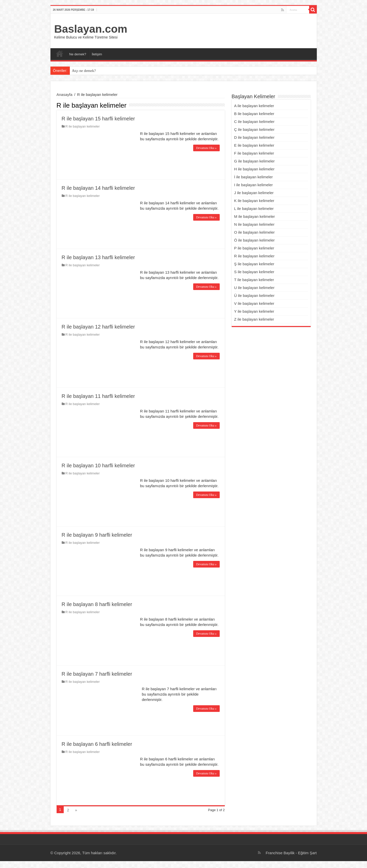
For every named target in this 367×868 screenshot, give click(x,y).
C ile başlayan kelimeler (254, 122)
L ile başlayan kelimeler (254, 209)
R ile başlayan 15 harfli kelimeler (98, 119)
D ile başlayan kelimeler (254, 137)
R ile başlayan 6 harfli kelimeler (97, 744)
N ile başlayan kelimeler (254, 224)
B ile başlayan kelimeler (254, 114)
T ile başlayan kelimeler (254, 280)
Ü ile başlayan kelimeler (254, 295)
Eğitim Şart (307, 853)
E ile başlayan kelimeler (254, 145)
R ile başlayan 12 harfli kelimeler (98, 327)
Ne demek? (78, 54)
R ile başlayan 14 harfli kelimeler (98, 188)
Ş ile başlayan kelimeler (254, 264)
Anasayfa (65, 95)
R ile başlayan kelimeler (83, 126)
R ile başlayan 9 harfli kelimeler (97, 535)
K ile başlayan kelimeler (254, 201)
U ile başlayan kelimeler (254, 288)
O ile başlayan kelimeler (254, 232)
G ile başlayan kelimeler (254, 161)
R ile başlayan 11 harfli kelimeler (98, 396)
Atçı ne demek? (84, 71)
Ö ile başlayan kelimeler (254, 240)
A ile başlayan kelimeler (254, 106)
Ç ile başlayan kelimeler (254, 129)
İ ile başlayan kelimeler (254, 177)
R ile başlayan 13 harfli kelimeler (98, 257)
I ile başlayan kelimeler (254, 185)
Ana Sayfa (60, 54)
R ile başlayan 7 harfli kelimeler (97, 674)
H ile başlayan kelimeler (254, 169)
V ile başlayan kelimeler (254, 303)
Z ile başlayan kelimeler (254, 319)
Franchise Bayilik (280, 853)
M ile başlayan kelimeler (255, 216)
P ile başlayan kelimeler (254, 248)
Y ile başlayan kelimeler (254, 311)
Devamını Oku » (206, 148)
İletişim (97, 54)
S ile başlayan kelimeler (254, 272)
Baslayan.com (91, 29)
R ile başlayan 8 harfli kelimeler (97, 604)
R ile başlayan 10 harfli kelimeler (98, 466)
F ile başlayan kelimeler (254, 153)
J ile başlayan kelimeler (254, 193)
